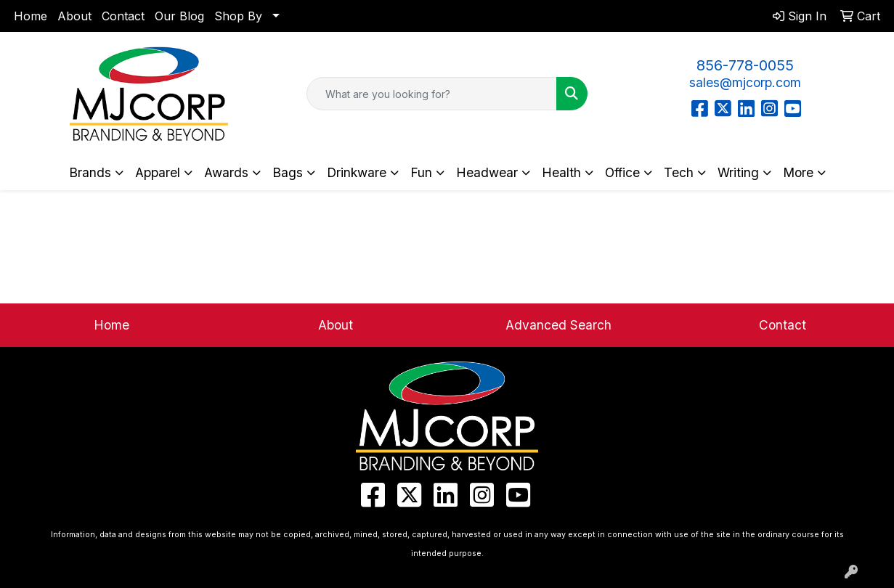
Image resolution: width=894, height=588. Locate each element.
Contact (123, 16)
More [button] (798, 172)
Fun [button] (421, 172)
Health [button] (561, 172)
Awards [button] (226, 172)
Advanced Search (558, 325)
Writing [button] (738, 172)
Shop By (238, 16)
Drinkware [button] (357, 172)
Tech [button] (679, 172)
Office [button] (622, 172)
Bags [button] (288, 172)
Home (31, 16)
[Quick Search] (431, 94)
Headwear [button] (487, 172)
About (74, 16)
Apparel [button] (158, 172)
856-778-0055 (745, 65)
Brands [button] (90, 172)
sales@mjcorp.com (745, 82)
